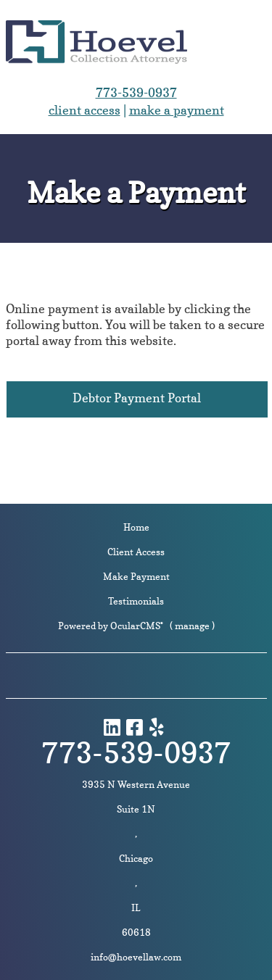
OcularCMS (137, 626)
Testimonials (136, 601)
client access (85, 110)
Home (136, 527)
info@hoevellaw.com (136, 957)
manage (192, 626)
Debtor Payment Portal (137, 398)
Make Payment (136, 576)
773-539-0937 (136, 92)
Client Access (136, 552)
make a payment (177, 110)
